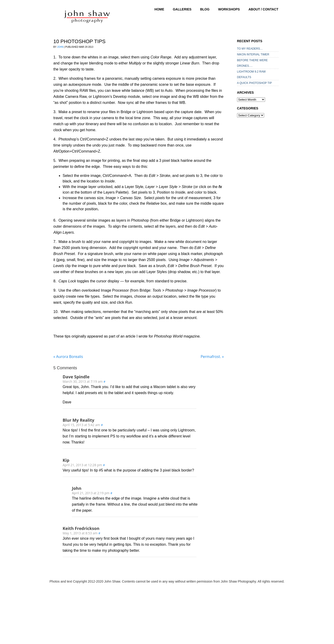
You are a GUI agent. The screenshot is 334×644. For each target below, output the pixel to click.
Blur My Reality (79, 420)
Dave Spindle (76, 377)
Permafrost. (212, 357)
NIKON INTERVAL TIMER (253, 54)
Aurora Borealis (68, 357)
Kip (66, 460)
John (60, 47)
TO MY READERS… (250, 49)
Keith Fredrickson (81, 528)
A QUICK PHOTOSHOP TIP (254, 83)
